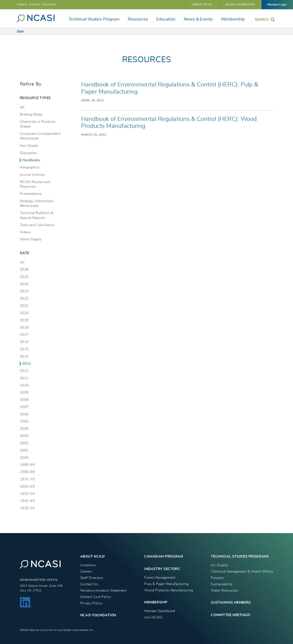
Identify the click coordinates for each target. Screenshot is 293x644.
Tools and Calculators (37, 225)
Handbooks (31, 160)
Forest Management (160, 578)
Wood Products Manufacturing (169, 590)
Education (166, 19)
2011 (24, 378)
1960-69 (27, 487)
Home (20, 31)
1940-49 (27, 501)
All (22, 107)
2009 (24, 393)
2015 (24, 349)
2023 (24, 291)
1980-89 (27, 472)
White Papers (31, 239)
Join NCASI (153, 617)
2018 (24, 327)
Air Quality (219, 565)
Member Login (277, 5)
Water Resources (224, 591)
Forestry (217, 578)
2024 (24, 284)
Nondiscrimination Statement (103, 591)
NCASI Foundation (240, 5)
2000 (24, 458)
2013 (27, 364)
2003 (24, 436)
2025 (24, 277)
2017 (24, 335)
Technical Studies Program (94, 19)
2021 (24, 306)
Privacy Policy (91, 603)
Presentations (31, 194)
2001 (24, 450)
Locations (88, 565)
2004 (24, 429)
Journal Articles (32, 175)
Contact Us (89, 584)
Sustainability (222, 584)
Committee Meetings (230, 615)
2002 (24, 443)
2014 (24, 356)
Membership (233, 19)
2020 (24, 313)
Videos (25, 232)
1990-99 (27, 465)
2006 (24, 414)
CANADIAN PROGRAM (164, 557)
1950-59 (27, 494)
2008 (24, 400)
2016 (24, 342)
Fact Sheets (29, 146)
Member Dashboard (160, 611)
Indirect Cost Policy (96, 597)
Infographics (30, 167)
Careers (86, 572)
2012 (24, 371)
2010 (24, 385)
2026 (24, 270)
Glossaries (28, 153)
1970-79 (27, 479)
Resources (138, 19)
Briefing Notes (31, 115)
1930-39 (27, 508)
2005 (24, 422)
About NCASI (202, 5)
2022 (24, 299)
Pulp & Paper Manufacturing (166, 584)
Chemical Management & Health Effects (242, 572)
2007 (24, 407)
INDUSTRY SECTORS (162, 569)
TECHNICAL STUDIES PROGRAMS (240, 557)
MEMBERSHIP (156, 602)
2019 (24, 320)
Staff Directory (92, 578)
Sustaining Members (231, 603)
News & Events (198, 19)
